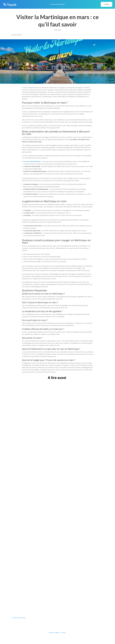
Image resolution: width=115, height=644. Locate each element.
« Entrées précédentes (19, 618)
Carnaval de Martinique (33, 161)
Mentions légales (54, 633)
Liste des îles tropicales (58, 4)
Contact (106, 4)
